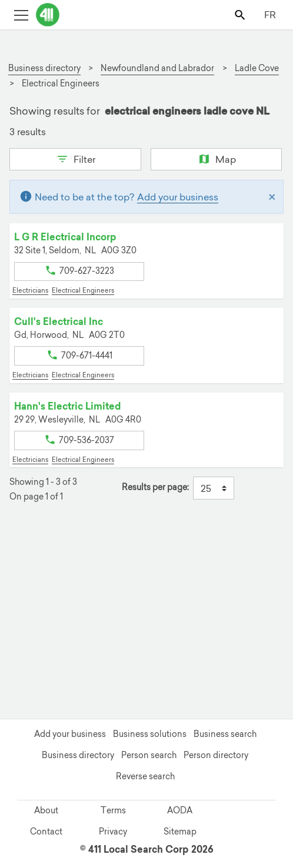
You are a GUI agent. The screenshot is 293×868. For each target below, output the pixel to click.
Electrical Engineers (83, 290)
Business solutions (150, 734)
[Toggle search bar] (241, 14)
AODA (180, 810)
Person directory (216, 755)
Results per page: (155, 487)
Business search (225, 734)
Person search (149, 755)
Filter (75, 158)
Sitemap (180, 832)
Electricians (30, 290)
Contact (46, 832)
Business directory (78, 755)
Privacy (113, 832)
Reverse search (145, 776)
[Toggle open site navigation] (21, 14)
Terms (113, 810)
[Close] (272, 197)
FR (270, 15)
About (46, 810)
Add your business (178, 197)
